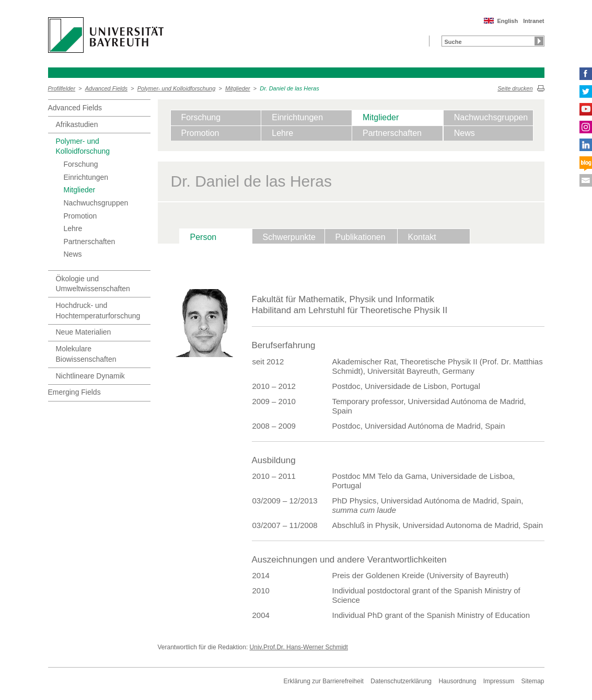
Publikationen (361, 237)
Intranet (533, 21)
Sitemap (532, 681)
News (73, 254)
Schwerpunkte (289, 237)
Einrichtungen (86, 177)
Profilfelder (62, 88)
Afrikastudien (77, 124)
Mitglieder (238, 88)
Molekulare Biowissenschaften (86, 354)
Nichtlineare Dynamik (90, 376)
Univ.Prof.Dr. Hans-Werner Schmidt (299, 647)
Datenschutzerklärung (401, 681)
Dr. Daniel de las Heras (289, 88)
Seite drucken (515, 88)
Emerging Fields (74, 392)
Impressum (499, 681)
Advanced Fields (106, 88)
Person (204, 237)
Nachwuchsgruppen (96, 203)
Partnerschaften (90, 242)
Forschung (81, 164)
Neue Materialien (84, 332)
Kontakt (422, 237)
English (507, 21)
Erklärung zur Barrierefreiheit (324, 681)
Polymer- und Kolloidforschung (177, 88)
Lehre (73, 228)
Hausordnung (457, 681)
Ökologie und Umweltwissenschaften (93, 284)
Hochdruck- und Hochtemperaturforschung (98, 311)
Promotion (80, 216)
